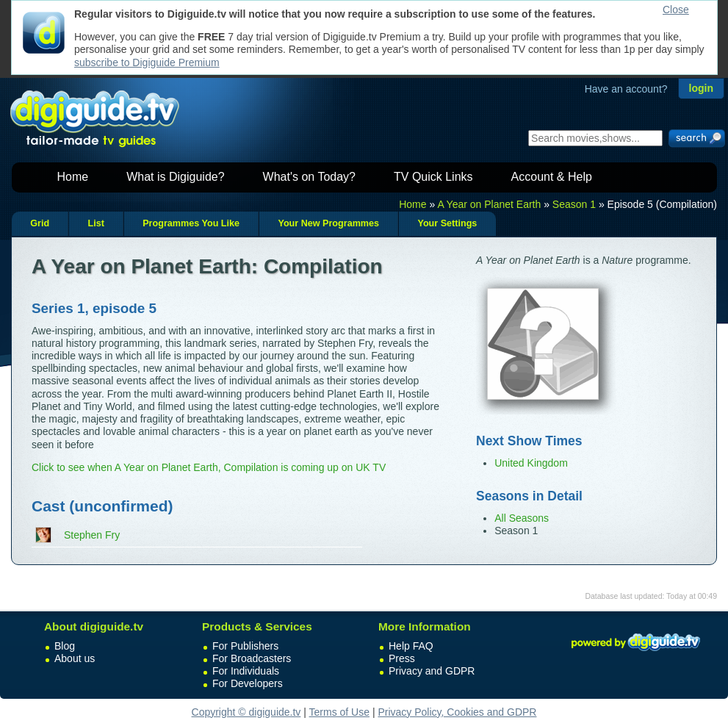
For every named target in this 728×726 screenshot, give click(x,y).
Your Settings (447, 223)
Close (676, 10)
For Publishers (245, 646)
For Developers (248, 683)
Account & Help (552, 177)
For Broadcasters (252, 658)
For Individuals (246, 671)
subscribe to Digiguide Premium (147, 62)
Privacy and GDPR (432, 671)
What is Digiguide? (175, 177)
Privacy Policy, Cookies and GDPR (457, 712)
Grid (40, 223)
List (95, 223)
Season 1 (574, 204)
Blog (65, 646)
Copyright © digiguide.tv (246, 712)
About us (75, 658)
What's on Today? (309, 177)
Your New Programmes (328, 223)
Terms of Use (339, 712)
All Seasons (522, 518)
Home (73, 177)
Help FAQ (411, 646)
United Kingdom (531, 463)
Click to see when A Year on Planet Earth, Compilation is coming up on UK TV (209, 467)
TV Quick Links (433, 177)
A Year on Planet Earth (489, 204)
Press (402, 658)
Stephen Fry (92, 535)
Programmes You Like (191, 223)
